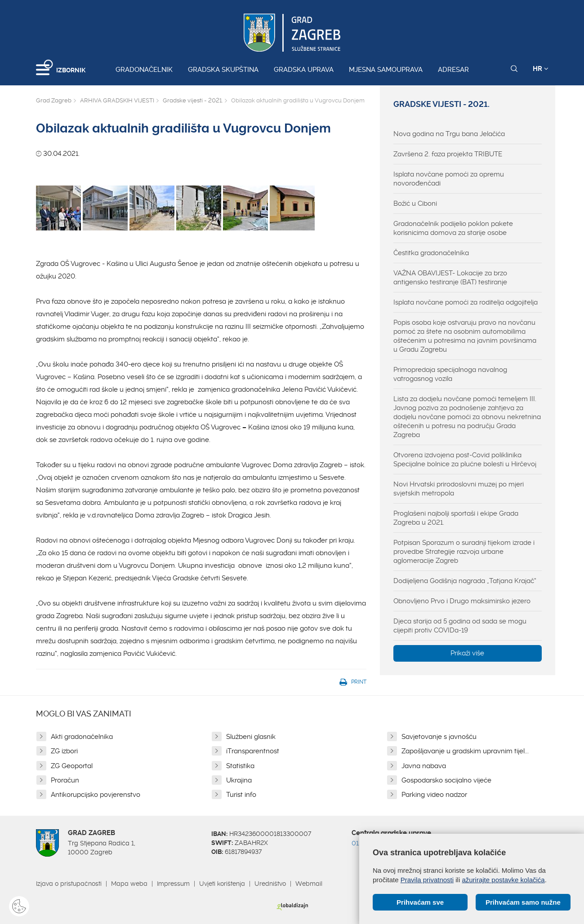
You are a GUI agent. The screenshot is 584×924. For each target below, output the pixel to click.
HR (541, 69)
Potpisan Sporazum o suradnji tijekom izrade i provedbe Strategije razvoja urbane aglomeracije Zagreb (464, 552)
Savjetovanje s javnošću (439, 737)
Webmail (309, 884)
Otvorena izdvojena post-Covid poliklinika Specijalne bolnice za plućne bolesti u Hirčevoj (465, 460)
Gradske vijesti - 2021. (193, 100)
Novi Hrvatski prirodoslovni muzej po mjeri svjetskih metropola (459, 489)
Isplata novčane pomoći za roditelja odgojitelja (466, 302)
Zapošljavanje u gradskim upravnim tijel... (465, 751)
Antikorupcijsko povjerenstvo (96, 795)
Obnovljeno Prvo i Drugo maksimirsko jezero (462, 601)
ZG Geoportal (72, 766)
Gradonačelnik (144, 70)
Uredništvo (270, 884)
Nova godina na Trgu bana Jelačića (449, 134)
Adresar (453, 70)
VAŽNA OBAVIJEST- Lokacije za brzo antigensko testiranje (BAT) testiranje (450, 278)
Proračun (65, 780)
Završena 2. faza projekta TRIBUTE (448, 154)
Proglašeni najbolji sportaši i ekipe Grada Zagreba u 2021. (456, 518)
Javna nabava (424, 766)
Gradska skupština (223, 70)
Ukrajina (239, 780)
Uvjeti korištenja (222, 884)
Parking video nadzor (434, 795)
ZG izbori (64, 751)
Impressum (173, 884)
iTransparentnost (253, 751)
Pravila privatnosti (427, 880)
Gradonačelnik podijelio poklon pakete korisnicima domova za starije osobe (453, 228)
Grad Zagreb (54, 100)
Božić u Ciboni (415, 203)
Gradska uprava (304, 70)
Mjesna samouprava (386, 70)
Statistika (240, 766)
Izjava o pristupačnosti (69, 884)
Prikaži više (467, 653)
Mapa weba (129, 884)
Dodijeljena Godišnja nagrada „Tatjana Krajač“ (465, 581)
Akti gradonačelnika (82, 737)
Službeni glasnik (251, 737)
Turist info (241, 795)
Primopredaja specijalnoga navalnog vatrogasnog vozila (450, 374)
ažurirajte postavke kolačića (503, 880)
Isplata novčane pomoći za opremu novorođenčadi (449, 179)
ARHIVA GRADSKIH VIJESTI (117, 100)
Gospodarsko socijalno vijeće (446, 780)
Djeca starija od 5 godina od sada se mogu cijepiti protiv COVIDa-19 (460, 626)
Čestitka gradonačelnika (431, 253)
